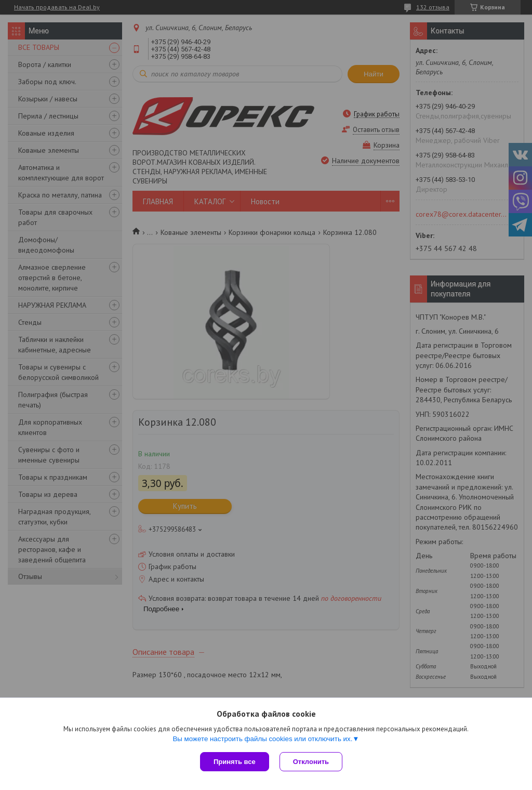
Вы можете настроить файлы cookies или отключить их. (262, 739)
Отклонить (311, 762)
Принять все (235, 762)
